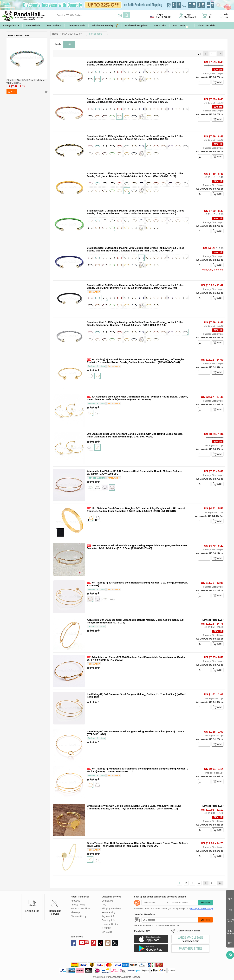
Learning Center (110, 924)
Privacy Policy (78, 905)
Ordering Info (108, 920)
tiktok (101, 943)
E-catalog (106, 928)
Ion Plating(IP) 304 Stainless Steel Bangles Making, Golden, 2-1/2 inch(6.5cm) (136, 583)
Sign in (190, 16)
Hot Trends (182, 26)
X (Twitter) (115, 943)
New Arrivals (33, 25)
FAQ (104, 905)
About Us (75, 901)
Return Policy (108, 912)
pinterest (93, 943)
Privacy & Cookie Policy (201, 909)
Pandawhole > (94, 292)
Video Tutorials (206, 25)
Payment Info (108, 916)
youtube (82, 942)
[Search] (102, 15)
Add (13, 91)
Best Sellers (54, 25)
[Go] (213, 54)
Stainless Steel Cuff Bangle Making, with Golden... (26, 81)
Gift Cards (107, 932)
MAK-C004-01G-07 (72, 34)
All (69, 44)
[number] (204, 82)
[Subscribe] (170, 920)
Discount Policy (78, 916)
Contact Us (107, 901)
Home (55, 34)
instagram (108, 943)
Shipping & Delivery (111, 909)
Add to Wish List (46, 92)
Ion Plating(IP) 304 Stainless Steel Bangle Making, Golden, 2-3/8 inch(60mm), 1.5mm (135, 731)
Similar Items (96, 34)
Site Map (75, 912)
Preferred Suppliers (136, 25)
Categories (10, 25)
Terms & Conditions (81, 909)
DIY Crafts (160, 25)
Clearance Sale (76, 25)
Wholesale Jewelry (105, 26)
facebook (73, 943)
